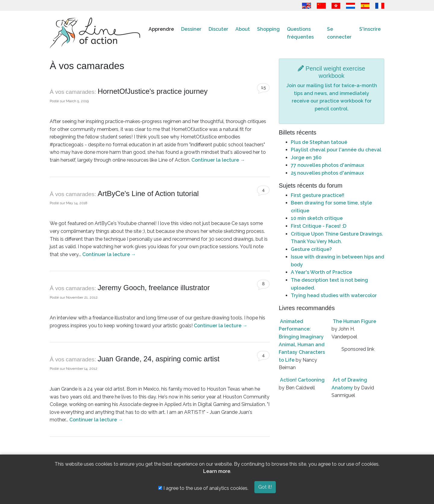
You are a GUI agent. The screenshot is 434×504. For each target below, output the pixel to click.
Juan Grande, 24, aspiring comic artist (159, 359)
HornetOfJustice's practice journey (153, 91)
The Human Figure (354, 321)
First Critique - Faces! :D (319, 226)
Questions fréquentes (300, 33)
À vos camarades (72, 92)
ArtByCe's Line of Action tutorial (148, 193)
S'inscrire (370, 29)
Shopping (268, 29)
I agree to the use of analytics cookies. (203, 488)
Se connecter (339, 33)
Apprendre (161, 29)
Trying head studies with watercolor (334, 295)
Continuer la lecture (218, 160)
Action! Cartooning (302, 380)
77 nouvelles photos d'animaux (327, 165)
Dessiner (191, 29)
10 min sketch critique (317, 218)
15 (263, 87)
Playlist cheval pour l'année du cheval (336, 150)
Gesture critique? (311, 249)
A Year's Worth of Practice (321, 272)
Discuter (218, 29)
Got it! (265, 487)
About (243, 29)
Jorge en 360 (306, 158)
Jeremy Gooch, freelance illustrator (154, 288)
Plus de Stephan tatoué (319, 142)
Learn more (217, 471)
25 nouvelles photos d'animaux (327, 173)
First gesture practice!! (318, 195)
